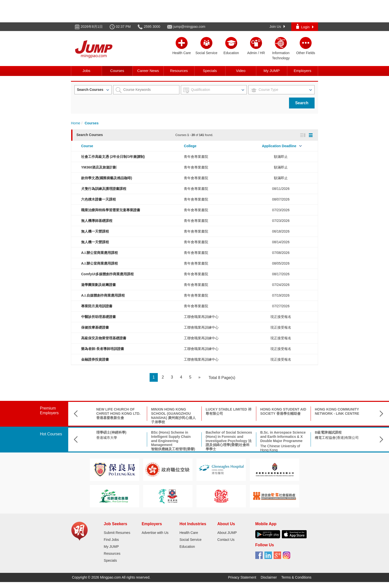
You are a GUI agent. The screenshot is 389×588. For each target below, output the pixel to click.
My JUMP (272, 71)
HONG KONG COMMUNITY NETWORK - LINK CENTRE (337, 411)
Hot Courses (51, 434)
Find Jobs (111, 540)
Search (302, 103)
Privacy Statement (242, 577)
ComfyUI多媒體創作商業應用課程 (107, 274)
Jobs (86, 71)
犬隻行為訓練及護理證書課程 (104, 189)
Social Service (190, 540)
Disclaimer (269, 577)
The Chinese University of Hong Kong (280, 448)
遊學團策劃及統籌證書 (98, 285)
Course (87, 146)
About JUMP (227, 533)
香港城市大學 (107, 438)
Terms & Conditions (296, 577)
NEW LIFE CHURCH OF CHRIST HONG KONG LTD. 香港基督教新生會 (118, 414)
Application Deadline (279, 146)
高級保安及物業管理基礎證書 (104, 338)
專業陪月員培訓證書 (97, 306)
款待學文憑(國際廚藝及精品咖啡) (107, 178)
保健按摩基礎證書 (95, 327)
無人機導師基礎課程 (97, 221)
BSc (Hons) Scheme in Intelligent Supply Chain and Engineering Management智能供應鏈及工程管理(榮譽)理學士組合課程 (173, 443)
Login (305, 26)
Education (187, 547)
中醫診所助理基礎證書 (98, 317)
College (190, 146)
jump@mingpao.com (189, 27)
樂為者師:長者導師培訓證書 (103, 349)
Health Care (189, 533)
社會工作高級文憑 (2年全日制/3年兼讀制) (113, 157)
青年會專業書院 (196, 157)
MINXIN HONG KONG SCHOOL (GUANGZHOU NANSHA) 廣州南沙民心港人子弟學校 (173, 415)
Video (241, 71)
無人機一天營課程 (95, 231)
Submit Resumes (117, 533)
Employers (303, 71)
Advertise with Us (155, 533)
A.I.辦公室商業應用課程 (99, 253)
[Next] (199, 377)
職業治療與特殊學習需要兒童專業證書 (111, 210)
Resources (179, 71)
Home (76, 123)
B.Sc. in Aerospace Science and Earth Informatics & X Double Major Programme (283, 437)
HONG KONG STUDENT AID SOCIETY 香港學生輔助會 (283, 411)
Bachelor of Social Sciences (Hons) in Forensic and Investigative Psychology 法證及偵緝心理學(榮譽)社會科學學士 (229, 441)
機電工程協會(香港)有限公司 (337, 438)
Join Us (277, 27)
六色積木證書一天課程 (98, 199)
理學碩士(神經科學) (111, 432)
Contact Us (226, 540)
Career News (148, 71)
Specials (210, 71)
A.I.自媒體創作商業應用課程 (103, 295)
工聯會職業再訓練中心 (201, 317)
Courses (117, 71)
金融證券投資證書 (95, 359)
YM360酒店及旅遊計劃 (99, 167)
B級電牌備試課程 (328, 432)
